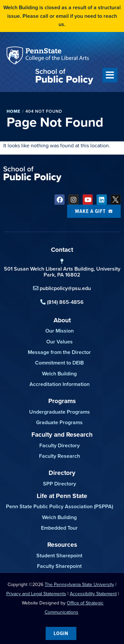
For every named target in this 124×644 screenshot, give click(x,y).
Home (14, 111)
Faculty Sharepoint (59, 566)
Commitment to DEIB (59, 363)
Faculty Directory (60, 445)
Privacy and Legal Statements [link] (36, 594)
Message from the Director (59, 352)
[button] (110, 75)
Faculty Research (60, 456)
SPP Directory (60, 484)
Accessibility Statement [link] (93, 594)
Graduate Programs (59, 422)
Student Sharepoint (59, 556)
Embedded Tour (59, 528)
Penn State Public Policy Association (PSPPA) (60, 506)
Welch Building (59, 374)
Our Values (60, 342)
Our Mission (60, 331)
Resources (62, 545)
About (62, 320)
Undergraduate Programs (60, 412)
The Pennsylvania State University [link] (79, 585)
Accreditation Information (60, 384)
